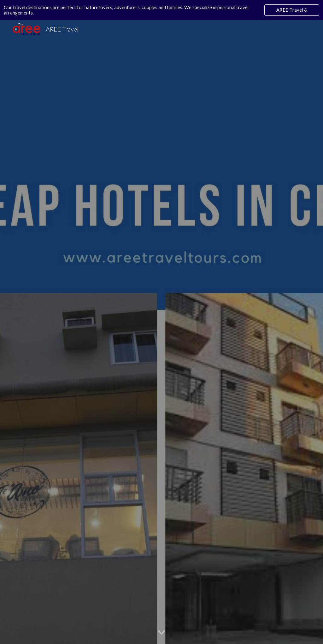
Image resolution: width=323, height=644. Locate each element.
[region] (161, 10)
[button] (161, 633)
